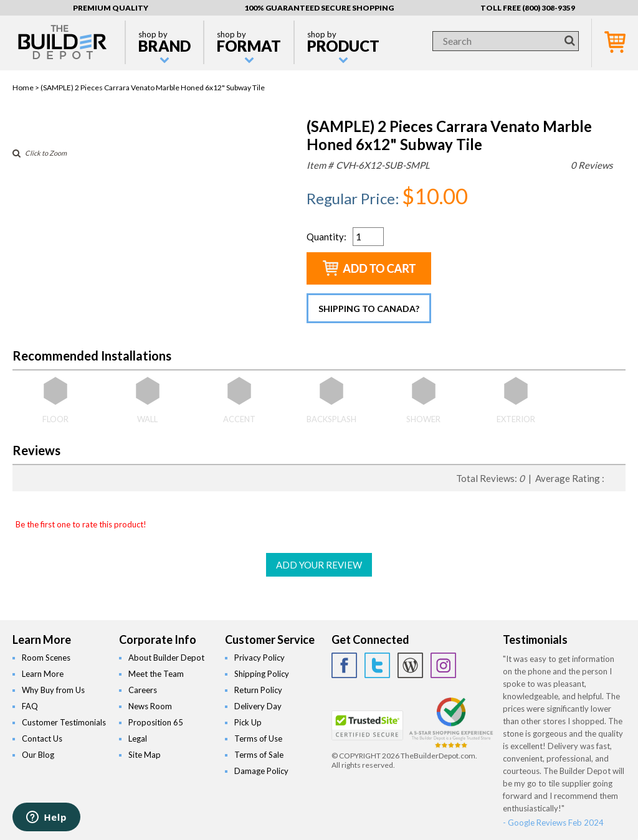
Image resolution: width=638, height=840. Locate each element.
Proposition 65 (156, 722)
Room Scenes (46, 658)
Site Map (145, 755)
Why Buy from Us (53, 690)
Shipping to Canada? (369, 309)
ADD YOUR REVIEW (319, 565)
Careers (143, 690)
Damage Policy (261, 771)
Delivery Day (258, 706)
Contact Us (42, 739)
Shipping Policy (262, 674)
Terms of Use (258, 739)
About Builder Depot (166, 658)
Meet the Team (156, 674)
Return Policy (258, 690)
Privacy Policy (259, 658)
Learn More (43, 674)
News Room (150, 706)
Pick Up (248, 722)
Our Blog (38, 755)
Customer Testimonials (64, 722)
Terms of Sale (259, 755)
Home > (26, 87)
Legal (138, 739)
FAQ (30, 706)
